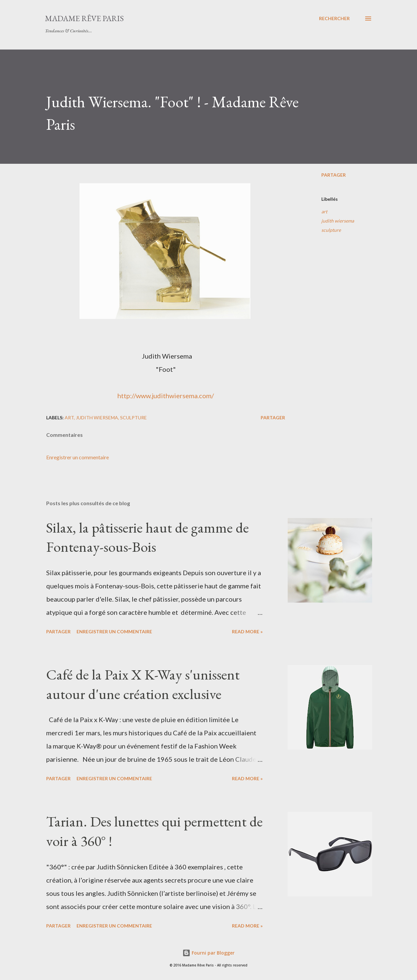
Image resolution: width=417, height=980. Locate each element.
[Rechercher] (334, 18)
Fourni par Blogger (208, 953)
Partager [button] (334, 175)
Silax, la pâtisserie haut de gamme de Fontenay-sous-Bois (147, 537)
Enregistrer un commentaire (78, 457)
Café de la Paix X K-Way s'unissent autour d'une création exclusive (143, 684)
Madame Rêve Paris (84, 18)
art (324, 211)
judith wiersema (338, 221)
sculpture (331, 230)
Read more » (247, 631)
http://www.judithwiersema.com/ (166, 396)
